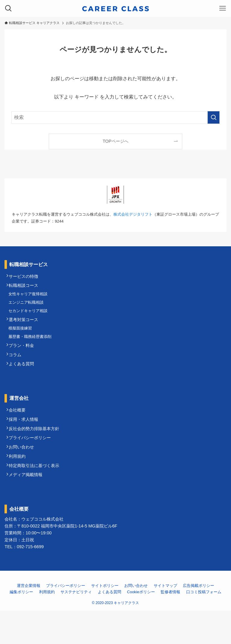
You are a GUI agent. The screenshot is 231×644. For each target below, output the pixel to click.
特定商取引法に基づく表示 (36, 496)
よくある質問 (24, 382)
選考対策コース (26, 329)
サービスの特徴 (26, 278)
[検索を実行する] (214, 117)
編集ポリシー (21, 625)
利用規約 (20, 485)
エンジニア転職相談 (28, 309)
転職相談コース (26, 288)
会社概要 (20, 430)
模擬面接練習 (22, 340)
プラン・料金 (24, 360)
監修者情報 (170, 625)
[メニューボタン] (223, 8)
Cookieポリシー (141, 625)
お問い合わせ (24, 474)
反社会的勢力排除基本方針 (36, 452)
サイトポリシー (105, 619)
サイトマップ (165, 619)
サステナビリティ (76, 625)
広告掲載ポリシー (199, 619)
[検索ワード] (115, 117)
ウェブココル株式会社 (42, 552)
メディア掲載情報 (28, 507)
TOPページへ (115, 141)
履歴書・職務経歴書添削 (32, 349)
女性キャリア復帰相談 (30, 299)
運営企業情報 (29, 619)
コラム (17, 371)
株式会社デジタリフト (133, 214)
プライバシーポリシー (32, 463)
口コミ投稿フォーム (204, 625)
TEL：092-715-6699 (24, 580)
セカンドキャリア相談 (30, 319)
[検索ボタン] (8, 8)
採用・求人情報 (26, 441)
